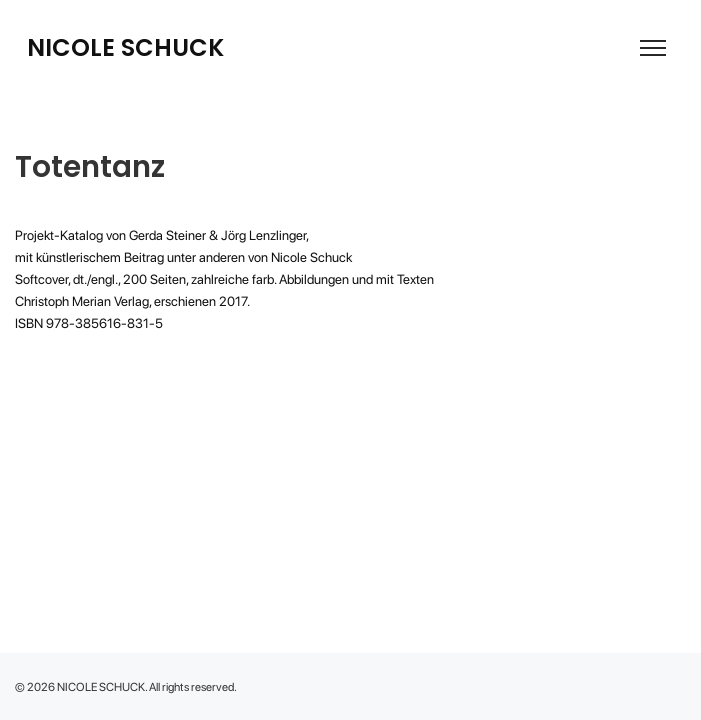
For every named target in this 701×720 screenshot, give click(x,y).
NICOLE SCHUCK (125, 48)
